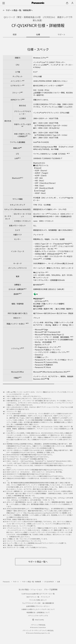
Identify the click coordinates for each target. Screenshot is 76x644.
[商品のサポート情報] (61, 35)
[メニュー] (4, 3)
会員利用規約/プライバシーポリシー (38, 606)
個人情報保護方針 (48, 603)
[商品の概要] (15, 35)
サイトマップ (45, 597)
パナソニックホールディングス (38, 616)
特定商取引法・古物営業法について (38, 612)
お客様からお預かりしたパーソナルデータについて (38, 609)
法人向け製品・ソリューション (30, 589)
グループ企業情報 (51, 589)
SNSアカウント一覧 (33, 597)
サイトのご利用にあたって (38, 600)
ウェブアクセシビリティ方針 (31, 603)
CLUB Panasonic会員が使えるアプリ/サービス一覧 (38, 594)
